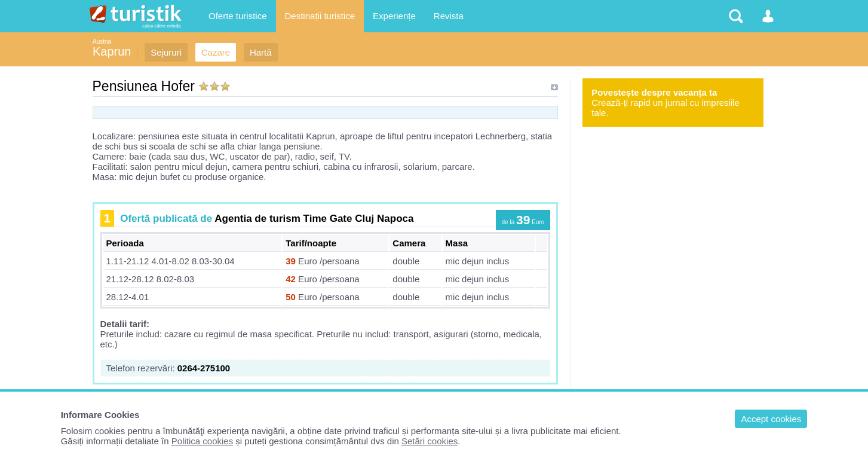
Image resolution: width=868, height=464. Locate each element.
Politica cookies (202, 441)
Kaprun (112, 51)
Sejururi (166, 52)
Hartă (261, 52)
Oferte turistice (238, 16)
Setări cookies (430, 441)
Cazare (216, 52)
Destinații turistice (320, 16)
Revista (449, 16)
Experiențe (394, 16)
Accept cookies (771, 419)
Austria (102, 42)
